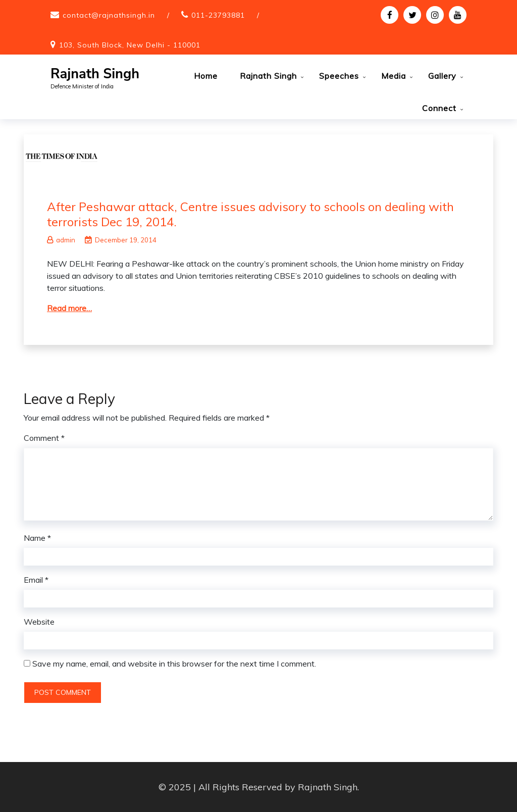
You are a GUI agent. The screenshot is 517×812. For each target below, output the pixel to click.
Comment (44, 438)
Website (39, 622)
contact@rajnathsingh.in (109, 15)
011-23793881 (218, 15)
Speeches (339, 76)
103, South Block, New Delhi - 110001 (130, 45)
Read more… (69, 308)
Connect (439, 108)
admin (61, 240)
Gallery (442, 76)
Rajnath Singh (95, 74)
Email (36, 580)
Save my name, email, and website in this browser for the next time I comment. (174, 664)
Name (37, 538)
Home (206, 76)
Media (394, 76)
